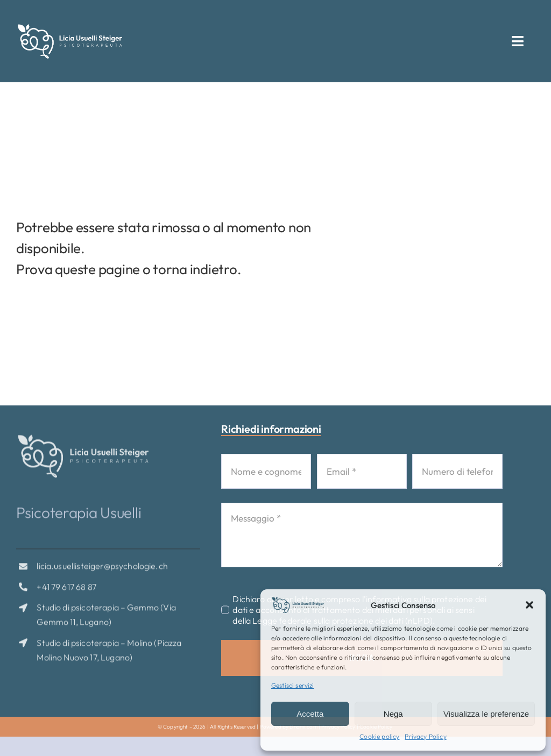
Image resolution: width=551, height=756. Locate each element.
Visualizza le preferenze (486, 714)
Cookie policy (379, 736)
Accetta (310, 714)
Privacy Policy (425, 736)
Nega (393, 714)
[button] (529, 605)
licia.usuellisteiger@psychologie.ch (102, 570)
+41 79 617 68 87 (66, 591)
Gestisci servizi (293, 685)
